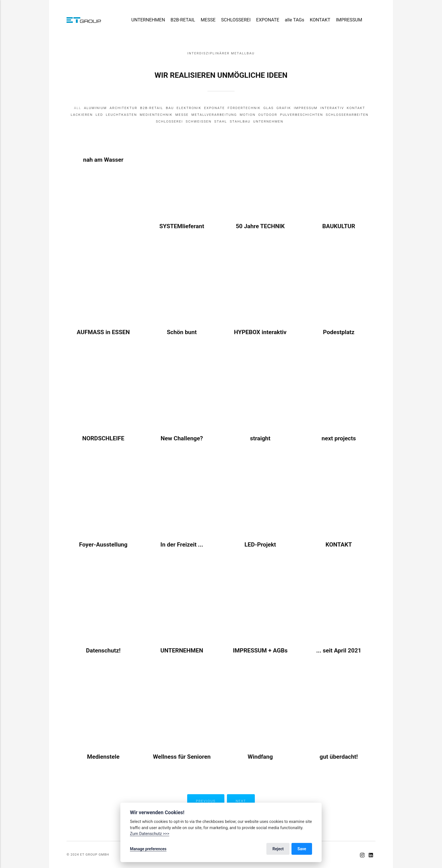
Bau (170, 108)
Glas (269, 108)
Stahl (221, 121)
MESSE (208, 20)
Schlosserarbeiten (347, 115)
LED (99, 115)
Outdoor (268, 115)
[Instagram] (362, 856)
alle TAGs (294, 20)
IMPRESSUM (349, 20)
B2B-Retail (152, 108)
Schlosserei (169, 121)
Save (302, 849)
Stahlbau (240, 121)
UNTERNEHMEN (148, 20)
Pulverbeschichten (302, 115)
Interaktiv (332, 108)
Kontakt (356, 108)
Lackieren (82, 115)
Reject (278, 849)
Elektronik (189, 108)
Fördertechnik (244, 108)
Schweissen (199, 121)
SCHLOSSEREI (236, 20)
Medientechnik (156, 115)
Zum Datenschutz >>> (150, 834)
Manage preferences (148, 849)
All (78, 108)
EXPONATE (268, 20)
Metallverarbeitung (214, 115)
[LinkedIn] (371, 856)
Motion (247, 115)
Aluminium (95, 108)
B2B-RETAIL (183, 20)
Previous (206, 801)
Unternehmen (268, 121)
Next (241, 801)
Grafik (284, 108)
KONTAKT (320, 20)
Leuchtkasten (121, 115)
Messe (182, 115)
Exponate (214, 108)
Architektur (123, 108)
